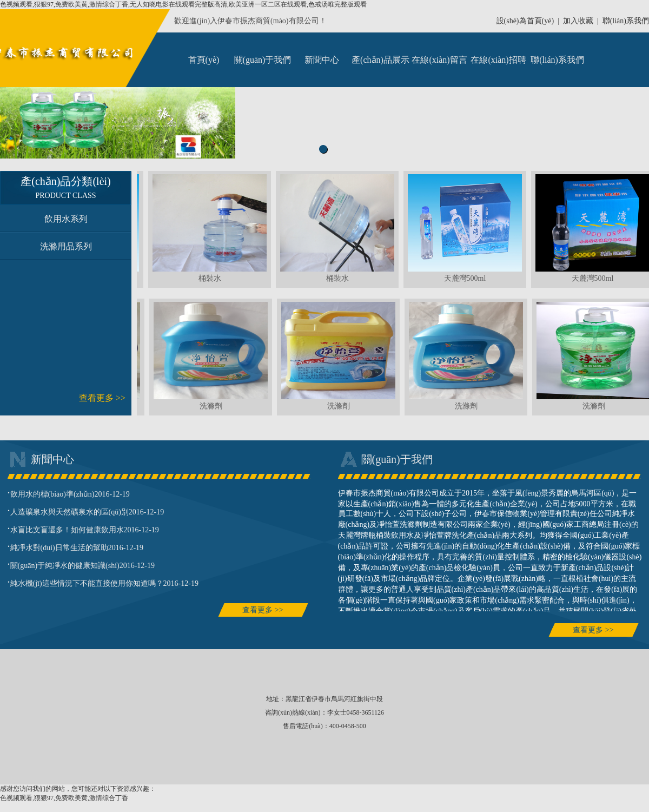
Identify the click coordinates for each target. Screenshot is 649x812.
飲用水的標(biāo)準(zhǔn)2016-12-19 (69, 493)
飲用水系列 (66, 219)
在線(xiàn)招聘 (498, 60)
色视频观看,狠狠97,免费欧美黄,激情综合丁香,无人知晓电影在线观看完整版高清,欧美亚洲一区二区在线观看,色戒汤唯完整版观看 (183, 4)
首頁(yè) (204, 60)
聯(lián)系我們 (626, 21)
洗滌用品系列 (66, 246)
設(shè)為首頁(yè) (525, 21)
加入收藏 (578, 21)
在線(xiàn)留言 (439, 60)
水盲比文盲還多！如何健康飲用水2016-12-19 (83, 529)
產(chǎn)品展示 (380, 60)
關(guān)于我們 (263, 60)
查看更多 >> (102, 398)
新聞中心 (322, 60)
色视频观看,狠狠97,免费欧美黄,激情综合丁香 (64, 798)
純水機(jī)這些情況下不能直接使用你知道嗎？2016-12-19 (103, 582)
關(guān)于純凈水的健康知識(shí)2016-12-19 (81, 564)
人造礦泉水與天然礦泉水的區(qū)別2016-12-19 (86, 511)
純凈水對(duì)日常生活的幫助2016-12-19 (76, 546)
